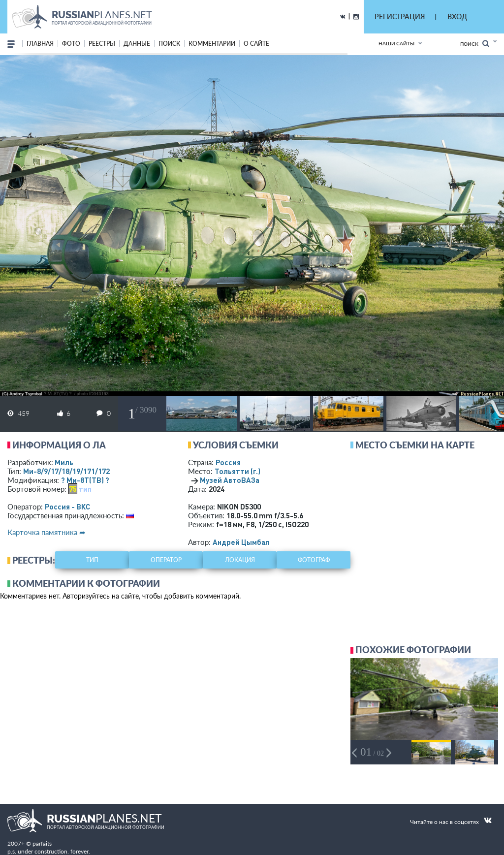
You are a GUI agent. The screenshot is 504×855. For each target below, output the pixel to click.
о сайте (256, 44)
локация (240, 560)
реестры (102, 44)
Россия (228, 462)
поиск (169, 44)
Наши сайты (396, 43)
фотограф (314, 560)
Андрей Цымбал (241, 542)
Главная (40, 44)
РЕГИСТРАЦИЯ (400, 16)
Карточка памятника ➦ (47, 532)
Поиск (475, 44)
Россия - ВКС (67, 507)
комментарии (212, 44)
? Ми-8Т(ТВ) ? (85, 480)
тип (85, 489)
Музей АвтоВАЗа (230, 480)
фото (71, 44)
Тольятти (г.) (237, 471)
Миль (64, 462)
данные (137, 44)
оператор (166, 560)
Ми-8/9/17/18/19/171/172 (66, 471)
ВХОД (457, 16)
